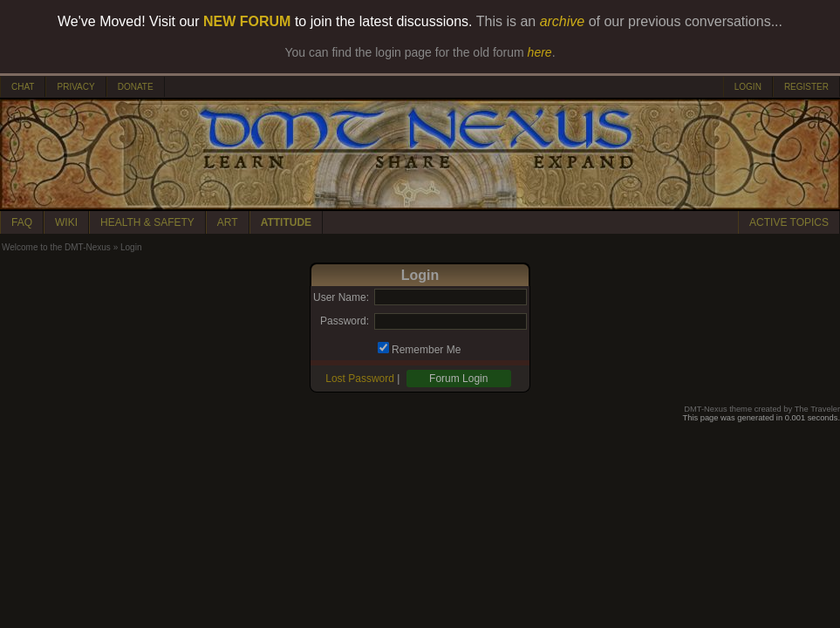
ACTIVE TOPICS (789, 222)
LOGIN (748, 87)
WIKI (66, 222)
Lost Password (360, 379)
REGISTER (806, 87)
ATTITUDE (286, 222)
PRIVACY (75, 87)
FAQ (22, 222)
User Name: (341, 297)
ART (228, 222)
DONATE (136, 87)
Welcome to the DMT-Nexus (56, 247)
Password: (345, 321)
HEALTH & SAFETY (147, 222)
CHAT (23, 87)
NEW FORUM (247, 21)
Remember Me (426, 350)
